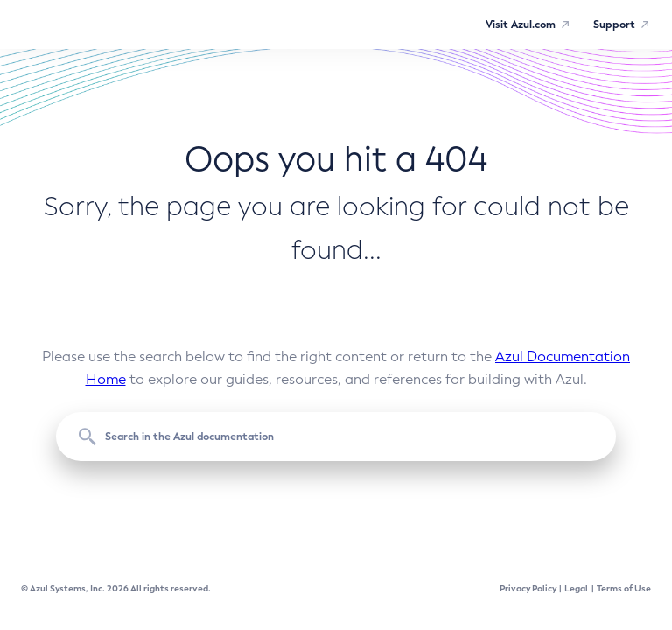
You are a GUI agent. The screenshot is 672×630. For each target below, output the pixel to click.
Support (614, 24)
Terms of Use (624, 588)
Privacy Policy (528, 588)
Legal (576, 588)
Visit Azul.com (521, 24)
